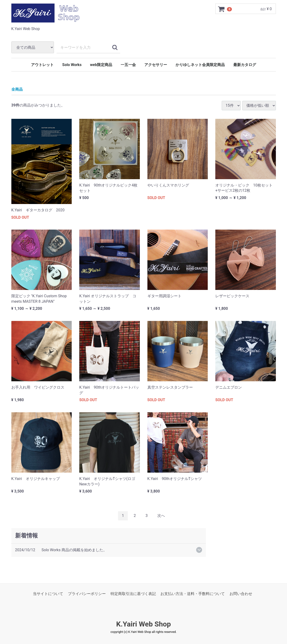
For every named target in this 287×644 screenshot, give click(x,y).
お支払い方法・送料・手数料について (193, 594)
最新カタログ (245, 65)
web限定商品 (101, 65)
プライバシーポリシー (87, 594)
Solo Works (72, 65)
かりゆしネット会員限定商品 (200, 65)
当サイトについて (48, 594)
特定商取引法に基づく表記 (133, 594)
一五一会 (128, 65)
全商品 (17, 90)
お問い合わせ (241, 594)
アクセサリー (156, 65)
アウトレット (42, 65)
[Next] (161, 516)
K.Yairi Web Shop (143, 624)
